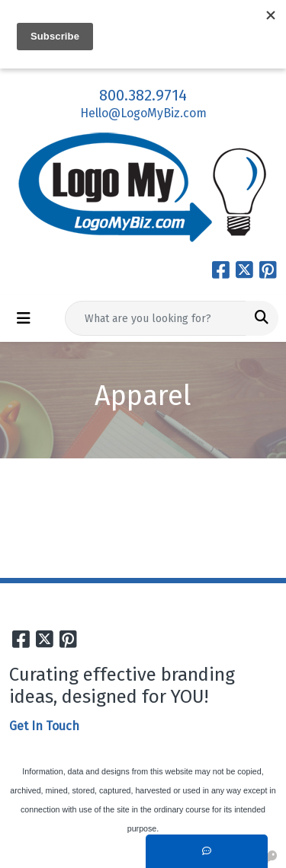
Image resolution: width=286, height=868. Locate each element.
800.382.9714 (143, 95)
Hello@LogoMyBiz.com (143, 113)
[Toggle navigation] (24, 318)
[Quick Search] (156, 318)
